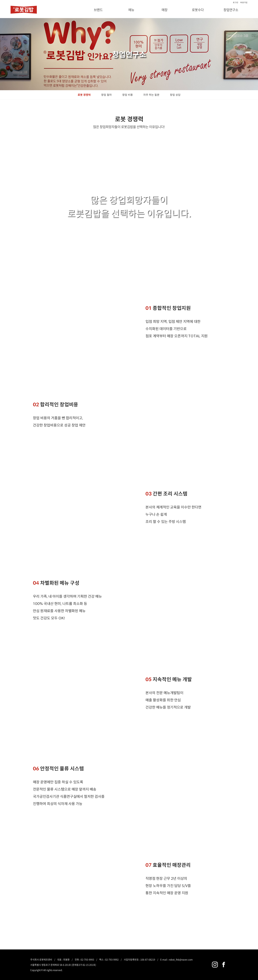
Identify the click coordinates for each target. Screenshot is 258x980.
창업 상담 (175, 95)
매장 (165, 10)
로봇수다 (198, 10)
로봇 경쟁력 (84, 95)
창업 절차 (106, 95)
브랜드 (98, 10)
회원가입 (244, 2)
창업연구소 (231, 10)
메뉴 (131, 10)
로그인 (236, 2)
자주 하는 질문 (151, 95)
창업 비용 (128, 95)
